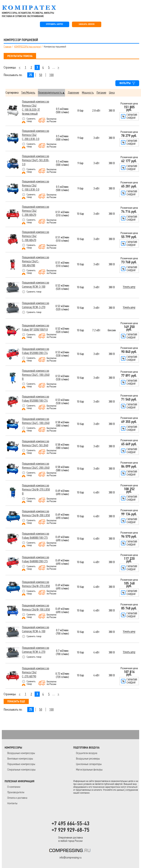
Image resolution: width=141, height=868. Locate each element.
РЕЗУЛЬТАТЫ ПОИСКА (20, 56)
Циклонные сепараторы (89, 764)
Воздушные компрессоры (21, 753)
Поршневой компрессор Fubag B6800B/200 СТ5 (36, 559)
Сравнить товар (31, 120)
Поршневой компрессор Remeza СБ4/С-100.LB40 (36, 421)
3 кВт (96, 138)
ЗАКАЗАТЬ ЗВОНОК (87, 24)
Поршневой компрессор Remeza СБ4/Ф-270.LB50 (36, 584)
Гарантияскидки (132, 116)
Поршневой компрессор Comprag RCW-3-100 (36, 285)
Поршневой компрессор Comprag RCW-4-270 (36, 650)
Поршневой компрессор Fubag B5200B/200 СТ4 (36, 351)
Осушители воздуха (87, 753)
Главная (8, 47)
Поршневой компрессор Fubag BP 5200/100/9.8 (36, 328)
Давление (73, 93)
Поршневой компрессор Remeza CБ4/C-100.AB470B (36, 261)
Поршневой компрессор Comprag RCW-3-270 (36, 305)
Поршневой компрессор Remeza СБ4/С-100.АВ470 (36, 236)
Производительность (50, 93)
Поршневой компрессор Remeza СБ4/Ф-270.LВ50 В (36, 490)
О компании (14, 787)
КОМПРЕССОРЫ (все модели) (28, 47)
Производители (16, 792)
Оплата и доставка (17, 798)
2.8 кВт (96, 111)
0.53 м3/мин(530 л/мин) (62, 354)
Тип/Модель (28, 93)
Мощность (88, 93)
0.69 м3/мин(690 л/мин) (62, 493)
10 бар (80, 214)
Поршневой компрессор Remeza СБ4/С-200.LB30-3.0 (36, 135)
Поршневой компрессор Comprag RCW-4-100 (36, 629)
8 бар (80, 111)
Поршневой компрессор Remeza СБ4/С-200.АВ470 (36, 211)
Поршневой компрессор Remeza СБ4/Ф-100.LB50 (36, 608)
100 (51, 75)
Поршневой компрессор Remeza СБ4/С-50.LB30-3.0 (36, 160)
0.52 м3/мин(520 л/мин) (62, 287)
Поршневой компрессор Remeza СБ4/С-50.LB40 (36, 443)
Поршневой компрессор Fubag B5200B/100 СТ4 (36, 399)
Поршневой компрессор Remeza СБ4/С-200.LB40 (36, 466)
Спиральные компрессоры (21, 770)
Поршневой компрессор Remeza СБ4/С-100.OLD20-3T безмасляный (36, 108)
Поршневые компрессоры (21, 764)
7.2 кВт (96, 330)
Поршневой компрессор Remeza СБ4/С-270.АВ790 (36, 672)
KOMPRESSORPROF (71, 851)
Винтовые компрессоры (20, 759)
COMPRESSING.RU (33, 8)
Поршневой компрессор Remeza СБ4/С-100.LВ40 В (36, 375)
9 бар (80, 138)
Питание (101, 93)
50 (41, 75)
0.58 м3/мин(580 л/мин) (62, 424)
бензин (112, 330)
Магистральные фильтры (89, 770)
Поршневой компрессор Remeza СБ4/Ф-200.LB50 (36, 513)
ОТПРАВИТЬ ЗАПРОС (55, 24)
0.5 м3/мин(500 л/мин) (62, 111)
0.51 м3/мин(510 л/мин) (62, 214)
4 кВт (96, 493)
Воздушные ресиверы (88, 759)
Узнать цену (129, 287)
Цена (112, 93)
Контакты (12, 803)
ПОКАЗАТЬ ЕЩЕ (16, 701)
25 (31, 75)
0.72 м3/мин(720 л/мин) (62, 676)
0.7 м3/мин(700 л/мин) (62, 632)
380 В (112, 111)
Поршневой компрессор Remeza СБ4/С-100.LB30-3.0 (36, 186)
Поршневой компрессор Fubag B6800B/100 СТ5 (36, 536)
